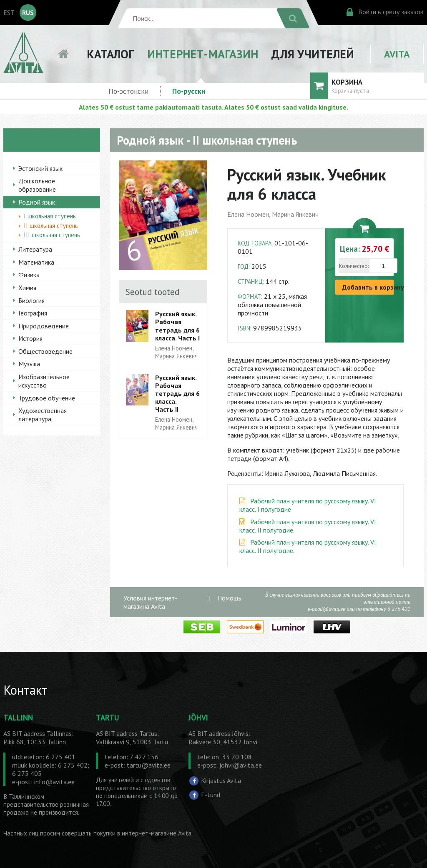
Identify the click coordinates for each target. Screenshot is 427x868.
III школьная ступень (52, 235)
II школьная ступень (51, 226)
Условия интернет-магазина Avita (150, 602)
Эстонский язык (40, 168)
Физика (29, 275)
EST (9, 13)
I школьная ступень (50, 216)
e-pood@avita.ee (327, 609)
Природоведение (44, 326)
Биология (31, 300)
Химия (27, 288)
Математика (36, 262)
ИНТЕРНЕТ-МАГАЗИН (203, 54)
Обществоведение (45, 351)
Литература (35, 249)
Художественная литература (43, 415)
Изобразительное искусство (44, 381)
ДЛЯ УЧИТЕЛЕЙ (313, 54)
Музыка (29, 364)
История (30, 338)
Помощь (229, 598)
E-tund (211, 795)
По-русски (189, 91)
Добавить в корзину (368, 287)
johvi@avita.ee (241, 765)
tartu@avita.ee (149, 765)
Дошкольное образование (37, 185)
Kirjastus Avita (221, 780)
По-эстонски (128, 91)
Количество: (354, 266)
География (33, 313)
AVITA (397, 54)
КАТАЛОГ (110, 54)
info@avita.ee (54, 782)
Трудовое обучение (47, 398)
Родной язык (37, 202)
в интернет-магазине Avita (154, 833)
